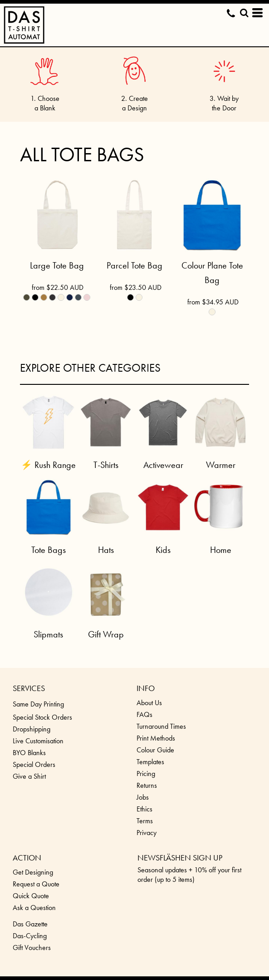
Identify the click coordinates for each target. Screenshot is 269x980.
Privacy (147, 833)
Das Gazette (30, 924)
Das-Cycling (30, 936)
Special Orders (34, 764)
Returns (147, 785)
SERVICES (29, 688)
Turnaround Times (161, 726)
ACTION (27, 858)
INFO (146, 688)
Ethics (144, 809)
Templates (150, 762)
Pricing (146, 774)
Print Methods (156, 738)
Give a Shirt (29, 776)
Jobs (143, 797)
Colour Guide (155, 750)
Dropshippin (30, 729)
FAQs (144, 714)
